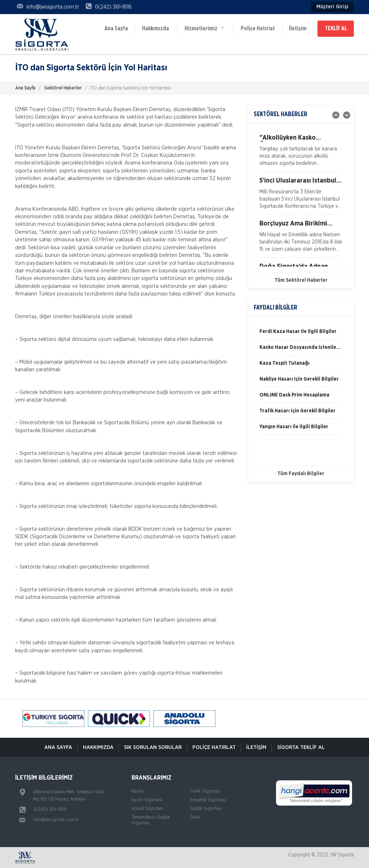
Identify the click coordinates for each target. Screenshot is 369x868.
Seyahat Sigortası (208, 800)
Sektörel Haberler (63, 88)
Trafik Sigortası (205, 791)
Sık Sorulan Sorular (152, 747)
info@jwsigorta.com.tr (56, 820)
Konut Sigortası (147, 809)
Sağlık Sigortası (206, 809)
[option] (301, 153)
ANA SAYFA (57, 747)
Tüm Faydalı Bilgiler (301, 474)
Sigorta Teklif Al (302, 747)
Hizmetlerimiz (204, 27)
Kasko (138, 791)
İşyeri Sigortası (147, 800)
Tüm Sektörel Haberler (301, 280)
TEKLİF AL (336, 28)
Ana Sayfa (116, 28)
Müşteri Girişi (332, 7)
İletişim (297, 28)
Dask (195, 817)
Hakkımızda (155, 28)
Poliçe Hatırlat (257, 28)
